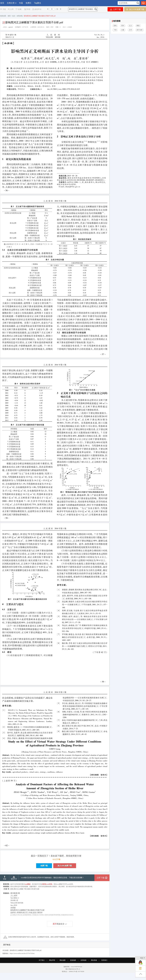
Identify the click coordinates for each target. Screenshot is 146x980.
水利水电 (20, 16)
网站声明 (52, 960)
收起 (143, 958)
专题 (21, 3)
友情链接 (83, 960)
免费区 (28, 3)
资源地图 (73, 960)
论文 (14, 16)
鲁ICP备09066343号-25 (73, 969)
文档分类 (11, 3)
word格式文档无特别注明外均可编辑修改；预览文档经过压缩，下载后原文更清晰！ (52, 878)
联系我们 (104, 960)
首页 (2, 3)
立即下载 (115, 9)
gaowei (11, 27)
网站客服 (94, 960)
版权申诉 (37, 9)
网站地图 (63, 960)
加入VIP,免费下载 (135, 9)
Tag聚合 (38, 3)
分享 (11, 9)
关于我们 (42, 960)
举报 (27, 9)
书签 (3, 9)
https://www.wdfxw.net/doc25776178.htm (22, 953)
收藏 (18, 9)
